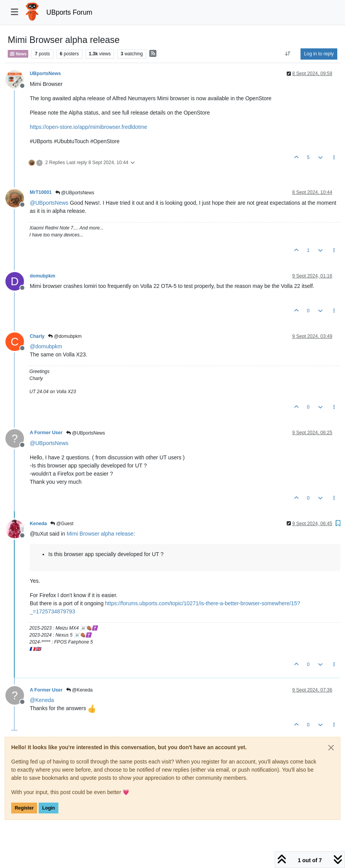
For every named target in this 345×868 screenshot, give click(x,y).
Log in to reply (319, 54)
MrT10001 (41, 192)
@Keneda (79, 690)
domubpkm (43, 276)
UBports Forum (69, 12)
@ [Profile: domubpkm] (46, 346)
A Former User (46, 433)
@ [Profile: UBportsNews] (49, 203)
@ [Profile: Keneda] (42, 700)
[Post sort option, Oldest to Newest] (288, 54)
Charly (37, 336)
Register (24, 808)
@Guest (62, 524)
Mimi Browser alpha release (100, 534)
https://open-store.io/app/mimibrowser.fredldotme (88, 127)
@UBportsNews (75, 193)
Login (49, 808)
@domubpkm (65, 336)
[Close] (331, 748)
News (18, 54)
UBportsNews (45, 74)
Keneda (38, 524)
